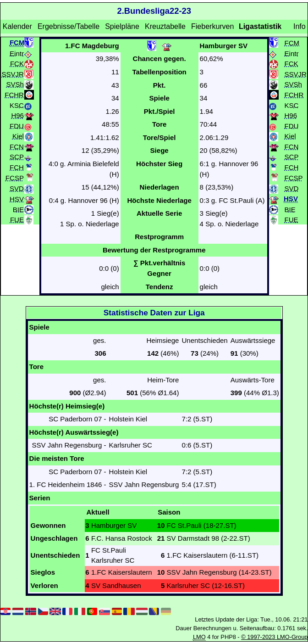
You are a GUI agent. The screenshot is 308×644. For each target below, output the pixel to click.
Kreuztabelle (165, 26)
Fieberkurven (212, 26)
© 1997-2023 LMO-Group (274, 637)
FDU (17, 126)
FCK (17, 64)
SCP (17, 157)
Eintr (17, 53)
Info (300, 26)
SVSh (15, 84)
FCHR (14, 94)
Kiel (18, 136)
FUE (17, 220)
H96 (17, 115)
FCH (17, 167)
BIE (18, 209)
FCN (17, 146)
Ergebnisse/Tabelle (69, 26)
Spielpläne (122, 26)
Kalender (17, 26)
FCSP (15, 178)
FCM (292, 42)
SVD (17, 188)
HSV (17, 199)
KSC (17, 105)
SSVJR (13, 74)
